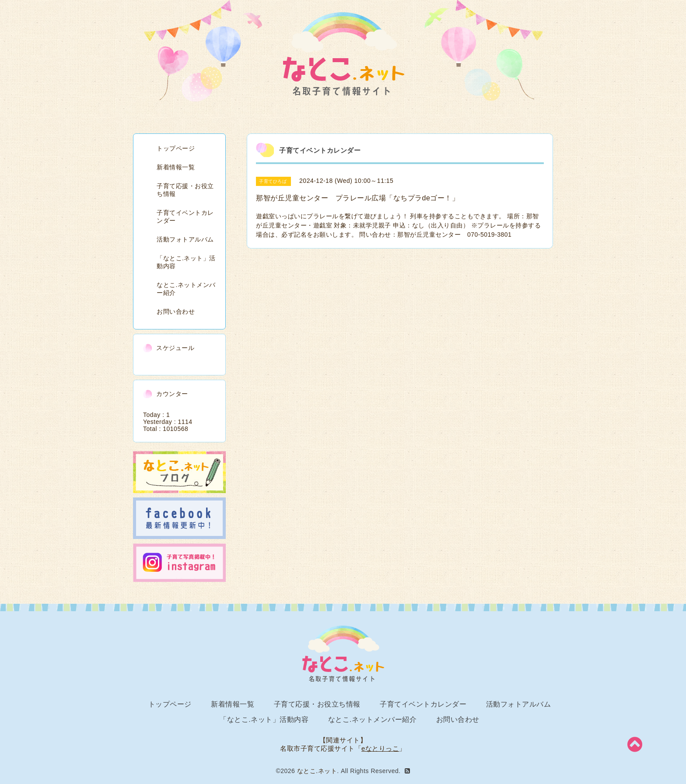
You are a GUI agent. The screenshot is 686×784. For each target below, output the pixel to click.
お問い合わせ (176, 311)
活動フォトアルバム (185, 239)
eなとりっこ (380, 748)
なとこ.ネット (317, 771)
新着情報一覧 (176, 167)
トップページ (176, 148)
